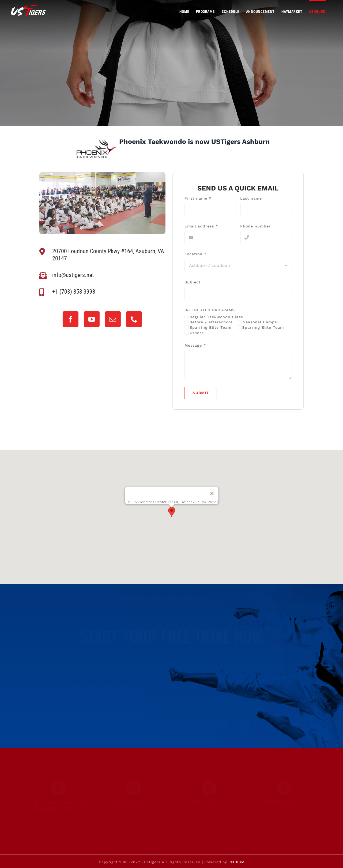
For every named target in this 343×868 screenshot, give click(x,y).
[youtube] (90, 319)
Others (198, 333)
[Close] (212, 493)
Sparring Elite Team (212, 327)
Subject (194, 282)
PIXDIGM (236, 862)
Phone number (257, 226)
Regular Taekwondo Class (218, 317)
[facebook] (69, 319)
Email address (203, 226)
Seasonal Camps (261, 322)
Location (197, 254)
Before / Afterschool (213, 322)
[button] (172, 512)
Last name (253, 198)
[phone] (132, 319)
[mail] (111, 319)
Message (197, 345)
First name (200, 198)
